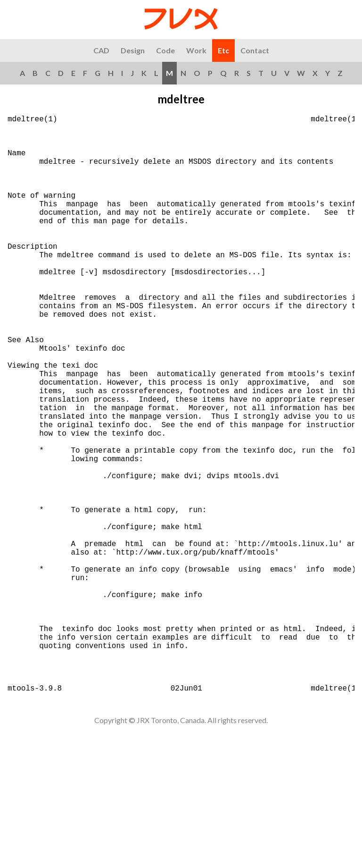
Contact (255, 50)
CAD (101, 50)
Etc (223, 50)
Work (196, 50)
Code (165, 50)
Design (133, 50)
